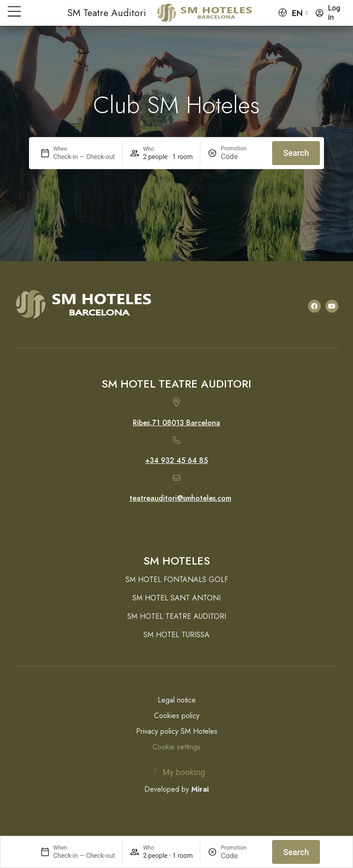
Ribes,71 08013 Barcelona (176, 423)
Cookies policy (177, 716)
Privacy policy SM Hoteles (177, 731)
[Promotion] (243, 856)
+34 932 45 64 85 (176, 460)
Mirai (200, 789)
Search (296, 852)
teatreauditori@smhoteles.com (180, 498)
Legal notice (177, 700)
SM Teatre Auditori (107, 13)
